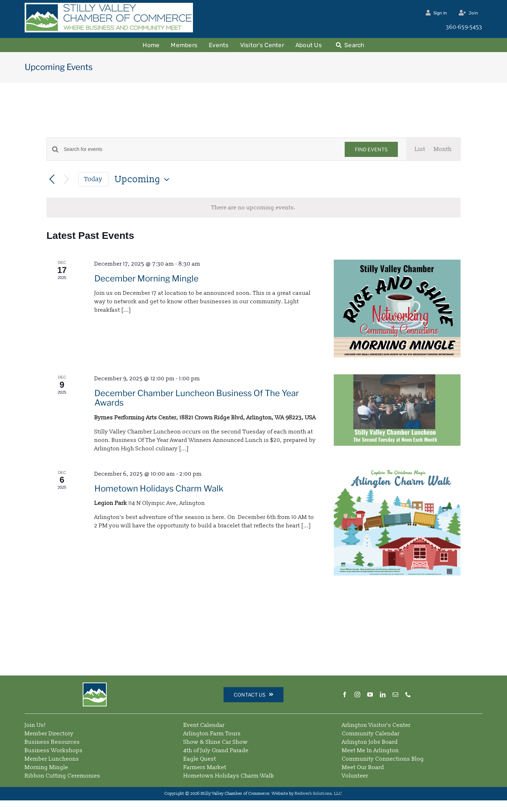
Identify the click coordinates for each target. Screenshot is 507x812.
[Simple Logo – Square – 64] (95, 686)
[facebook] (345, 694)
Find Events (371, 149)
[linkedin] (383, 694)
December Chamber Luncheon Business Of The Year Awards (197, 398)
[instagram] (357, 694)
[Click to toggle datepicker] (144, 179)
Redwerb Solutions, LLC (319, 794)
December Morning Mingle (146, 278)
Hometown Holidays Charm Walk (159, 489)
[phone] (408, 694)
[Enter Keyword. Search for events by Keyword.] (200, 149)
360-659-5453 (464, 27)
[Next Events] (66, 180)
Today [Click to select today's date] (93, 179)
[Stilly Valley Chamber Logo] (109, 7)
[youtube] (370, 694)
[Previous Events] (52, 180)
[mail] (395, 694)
